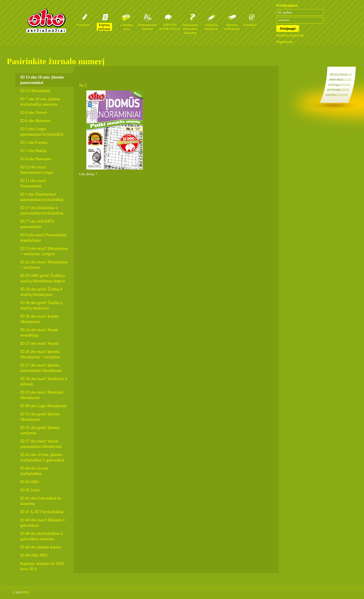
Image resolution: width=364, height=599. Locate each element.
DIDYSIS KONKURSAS (170, 27)
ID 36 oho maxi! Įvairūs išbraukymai (39, 319)
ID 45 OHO (30, 482)
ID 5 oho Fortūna (34, 143)
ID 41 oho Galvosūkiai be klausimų (41, 501)
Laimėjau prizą (127, 27)
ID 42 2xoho (30, 490)
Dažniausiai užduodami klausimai (190, 29)
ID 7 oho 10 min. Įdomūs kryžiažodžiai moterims (40, 102)
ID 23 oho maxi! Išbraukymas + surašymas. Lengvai (44, 251)
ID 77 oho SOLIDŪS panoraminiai (37, 224)
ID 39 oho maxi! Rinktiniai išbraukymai (42, 395)
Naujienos (83, 25)
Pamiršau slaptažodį (290, 35)
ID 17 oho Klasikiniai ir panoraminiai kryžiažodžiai (42, 210)
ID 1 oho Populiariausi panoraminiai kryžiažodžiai (42, 197)
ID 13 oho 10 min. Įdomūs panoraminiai (42, 80)
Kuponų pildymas (104, 27)
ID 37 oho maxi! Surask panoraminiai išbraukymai (41, 444)
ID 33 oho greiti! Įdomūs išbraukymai (40, 417)
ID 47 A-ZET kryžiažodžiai (42, 512)
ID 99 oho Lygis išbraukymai (43, 406)
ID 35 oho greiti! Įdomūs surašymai (40, 430)
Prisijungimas (287, 5)
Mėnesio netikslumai (232, 27)
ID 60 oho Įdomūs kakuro (41, 547)
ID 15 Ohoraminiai (35, 91)
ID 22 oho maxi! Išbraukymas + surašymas (44, 265)
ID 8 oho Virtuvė (34, 113)
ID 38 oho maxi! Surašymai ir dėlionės (44, 381)
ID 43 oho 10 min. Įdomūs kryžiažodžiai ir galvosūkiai (42, 457)
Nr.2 (83, 85)
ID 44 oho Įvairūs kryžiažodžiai (34, 471)
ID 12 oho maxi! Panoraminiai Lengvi (37, 170)
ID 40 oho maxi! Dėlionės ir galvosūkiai (43, 523)
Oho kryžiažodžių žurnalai (46, 21)
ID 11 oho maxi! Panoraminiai (33, 183)
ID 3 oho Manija (33, 151)
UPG (26, 592)
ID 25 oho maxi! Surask (39, 343)
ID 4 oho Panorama (36, 159)
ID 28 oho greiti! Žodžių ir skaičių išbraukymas (41, 292)
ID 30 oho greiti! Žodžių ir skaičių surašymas (41, 305)
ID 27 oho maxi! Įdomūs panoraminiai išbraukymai (41, 368)
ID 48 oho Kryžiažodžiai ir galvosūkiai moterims (42, 536)
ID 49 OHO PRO (34, 555)
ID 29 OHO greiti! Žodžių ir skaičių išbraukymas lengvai (43, 278)
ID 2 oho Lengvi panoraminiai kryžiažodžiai (42, 132)
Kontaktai (250, 25)
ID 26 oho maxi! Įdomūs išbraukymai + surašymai (40, 354)
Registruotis (284, 42)
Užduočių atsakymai (211, 27)
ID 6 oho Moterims (36, 121)
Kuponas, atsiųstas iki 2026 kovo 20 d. (42, 566)
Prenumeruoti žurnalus (147, 27)
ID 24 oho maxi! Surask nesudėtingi (39, 333)
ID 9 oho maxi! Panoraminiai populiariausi (43, 238)
